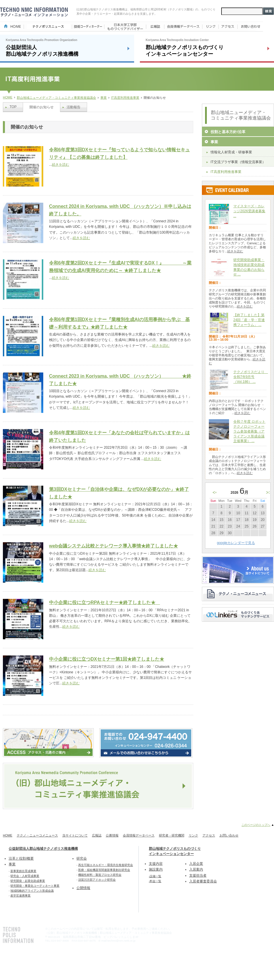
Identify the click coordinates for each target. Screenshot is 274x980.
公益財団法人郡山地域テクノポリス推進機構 (43, 849)
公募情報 (112, 835)
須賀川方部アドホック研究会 (97, 880)
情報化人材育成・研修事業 (231, 152)
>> (269, 492)
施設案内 (156, 869)
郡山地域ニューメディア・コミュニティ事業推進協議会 (56, 98)
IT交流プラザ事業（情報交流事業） (238, 162)
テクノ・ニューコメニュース (37, 835)
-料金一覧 (155, 881)
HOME (8, 97)
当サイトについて (75, 835)
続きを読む (61, 165)
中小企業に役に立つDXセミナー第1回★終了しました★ (107, 659)
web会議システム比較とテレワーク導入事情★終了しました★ (113, 546)
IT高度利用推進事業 (125, 98)
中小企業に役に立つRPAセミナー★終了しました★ (105, 602)
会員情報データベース (139, 835)
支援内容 (156, 864)
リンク (193, 835)
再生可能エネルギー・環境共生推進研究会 (106, 865)
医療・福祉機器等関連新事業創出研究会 (104, 870)
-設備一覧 (155, 876)
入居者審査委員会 (203, 881)
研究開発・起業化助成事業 (28, 881)
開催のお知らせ (42, 107)
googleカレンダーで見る (236, 543)
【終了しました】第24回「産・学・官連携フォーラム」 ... (249, 320)
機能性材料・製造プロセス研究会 (100, 875)
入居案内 (196, 869)
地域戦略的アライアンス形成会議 (32, 891)
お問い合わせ (229, 835)
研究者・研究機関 (172, 835)
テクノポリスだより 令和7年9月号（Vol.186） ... (251, 377)
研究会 (82, 858)
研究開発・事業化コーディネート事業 (35, 886)
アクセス (209, 835)
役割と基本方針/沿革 (228, 132)
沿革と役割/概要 (21, 858)
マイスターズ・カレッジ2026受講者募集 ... (249, 211)
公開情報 (83, 888)
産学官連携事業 (20, 896)
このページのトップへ (256, 825)
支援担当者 (198, 875)
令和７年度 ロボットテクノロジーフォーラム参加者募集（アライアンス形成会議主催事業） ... (249, 431)
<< (215, 492)
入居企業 (196, 864)
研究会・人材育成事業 (25, 876)
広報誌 (97, 835)
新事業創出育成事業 (23, 871)
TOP (13, 107)
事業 (104, 98)
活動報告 (74, 107)
